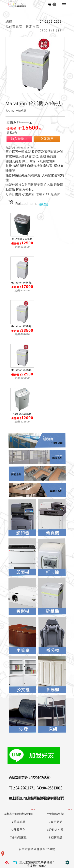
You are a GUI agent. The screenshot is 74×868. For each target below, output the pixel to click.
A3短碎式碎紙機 (22, 414)
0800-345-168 (51, 31)
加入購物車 (19, 139)
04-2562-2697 (51, 22)
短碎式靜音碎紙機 (22, 239)
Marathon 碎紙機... (22, 283)
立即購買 (47, 139)
